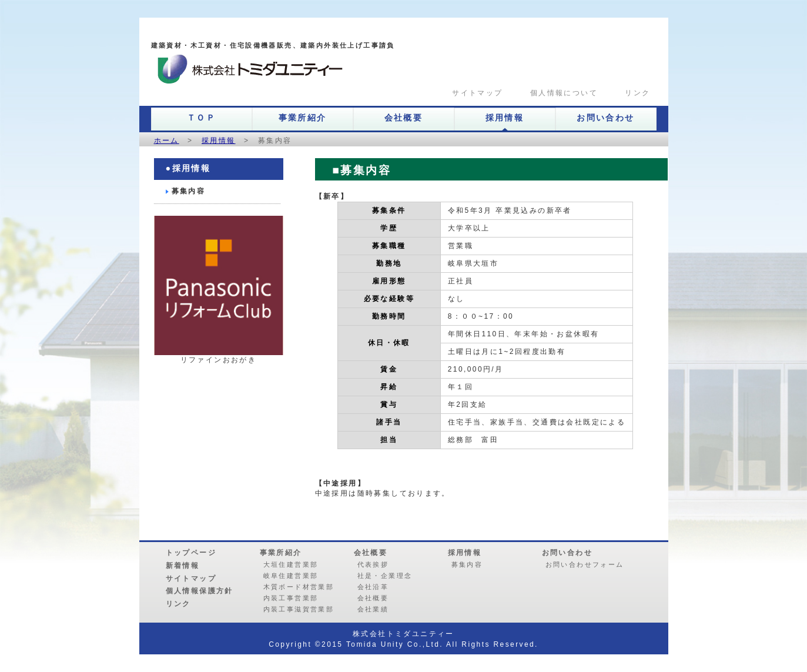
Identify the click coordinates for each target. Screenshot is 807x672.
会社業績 (373, 609)
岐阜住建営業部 (291, 576)
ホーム (167, 141)
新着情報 (183, 566)
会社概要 (404, 118)
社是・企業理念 (385, 576)
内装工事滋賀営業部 (299, 609)
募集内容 (189, 191)
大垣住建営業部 (291, 564)
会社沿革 (373, 587)
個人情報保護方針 (200, 591)
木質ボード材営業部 (299, 587)
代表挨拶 (373, 564)
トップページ (191, 553)
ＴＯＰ (201, 118)
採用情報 (505, 118)
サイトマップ (474, 93)
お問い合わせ (605, 118)
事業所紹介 (303, 118)
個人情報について (559, 93)
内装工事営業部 (291, 598)
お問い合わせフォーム (585, 564)
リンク (633, 93)
